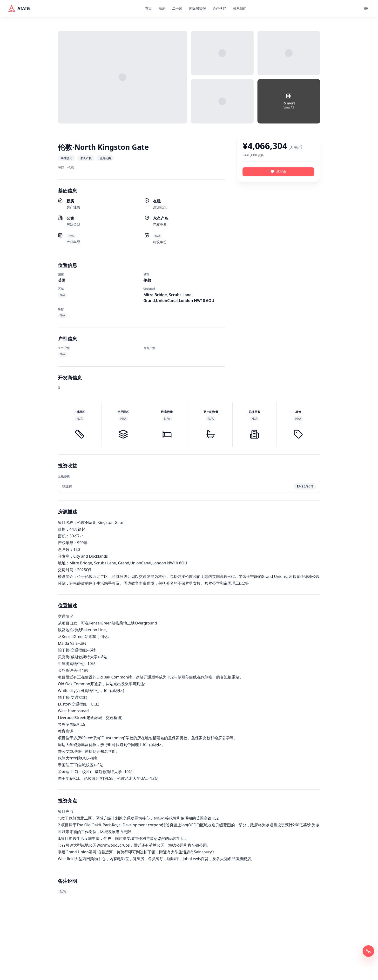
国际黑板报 (197, 8)
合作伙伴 (219, 8)
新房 (162, 8)
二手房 (177, 8)
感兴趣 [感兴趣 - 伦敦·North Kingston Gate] (278, 172)
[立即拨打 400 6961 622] (368, 951)
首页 (148, 8)
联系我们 (240, 8)
